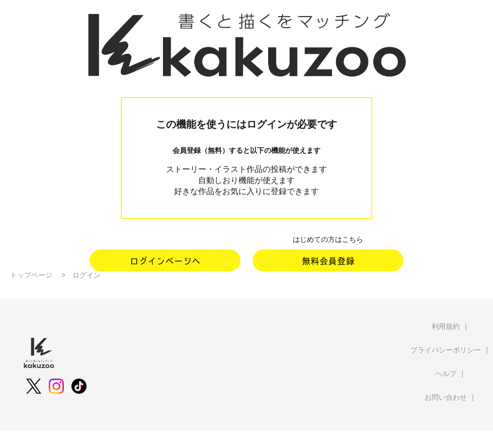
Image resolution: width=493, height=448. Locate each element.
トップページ (31, 275)
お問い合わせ (446, 397)
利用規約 (446, 326)
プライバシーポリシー (446, 350)
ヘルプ (446, 374)
